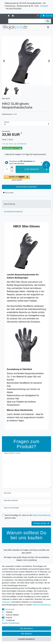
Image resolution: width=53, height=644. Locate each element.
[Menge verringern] (12, 171)
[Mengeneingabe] (7, 169)
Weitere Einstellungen (11, 623)
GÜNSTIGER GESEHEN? (26, 187)
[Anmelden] (9, 16)
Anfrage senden (41, 523)
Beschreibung (10, 204)
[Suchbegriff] (26, 21)
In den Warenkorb (36, 169)
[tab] (26, 204)
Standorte (44, 6)
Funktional (10, 620)
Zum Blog (3, 15)
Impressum (6, 602)
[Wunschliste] (38, 16)
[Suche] (48, 21)
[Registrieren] (13, 16)
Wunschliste (8, 193)
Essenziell (10, 609)
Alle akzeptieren (27, 628)
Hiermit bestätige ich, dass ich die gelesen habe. (28, 517)
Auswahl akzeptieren (26, 639)
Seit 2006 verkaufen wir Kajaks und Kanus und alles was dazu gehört (27, 551)
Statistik (9, 612)
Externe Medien (13, 615)
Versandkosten (22, 144)
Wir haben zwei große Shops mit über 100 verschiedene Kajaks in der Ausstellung (26, 559)
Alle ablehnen (26, 634)
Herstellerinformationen (13, 212)
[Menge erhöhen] (12, 167)
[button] (26, 178)
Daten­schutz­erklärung (42, 605)
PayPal (9, 618)
